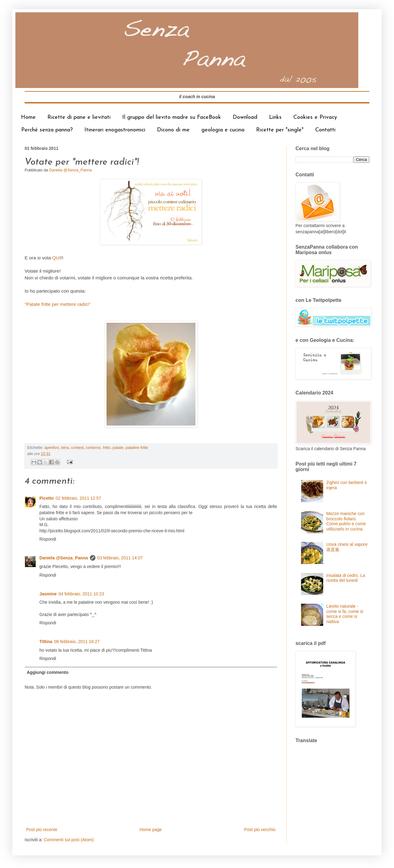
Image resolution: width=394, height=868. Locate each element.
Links (275, 117)
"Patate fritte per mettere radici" (58, 304)
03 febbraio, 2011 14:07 (120, 558)
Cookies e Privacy (315, 117)
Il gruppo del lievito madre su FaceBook (172, 117)
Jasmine (48, 594)
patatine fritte (137, 448)
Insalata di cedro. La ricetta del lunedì (346, 578)
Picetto (47, 498)
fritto (107, 448)
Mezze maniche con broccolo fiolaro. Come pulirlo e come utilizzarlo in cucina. (346, 521)
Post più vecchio (260, 830)
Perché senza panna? (47, 130)
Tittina (46, 642)
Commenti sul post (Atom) (69, 840)
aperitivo (52, 448)
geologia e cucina (223, 130)
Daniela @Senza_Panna (64, 558)
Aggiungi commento (48, 672)
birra (65, 448)
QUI (56, 258)
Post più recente (42, 830)
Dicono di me (173, 130)
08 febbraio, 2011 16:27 (77, 642)
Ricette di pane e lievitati (79, 117)
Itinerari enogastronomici (115, 130)
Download (245, 117)
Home (28, 117)
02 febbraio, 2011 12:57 (78, 498)
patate (118, 448)
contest (77, 448)
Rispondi (48, 539)
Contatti (325, 130)
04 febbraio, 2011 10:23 (81, 594)
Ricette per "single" (280, 130)
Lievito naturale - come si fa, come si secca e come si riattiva (345, 614)
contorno (93, 448)
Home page (151, 830)
